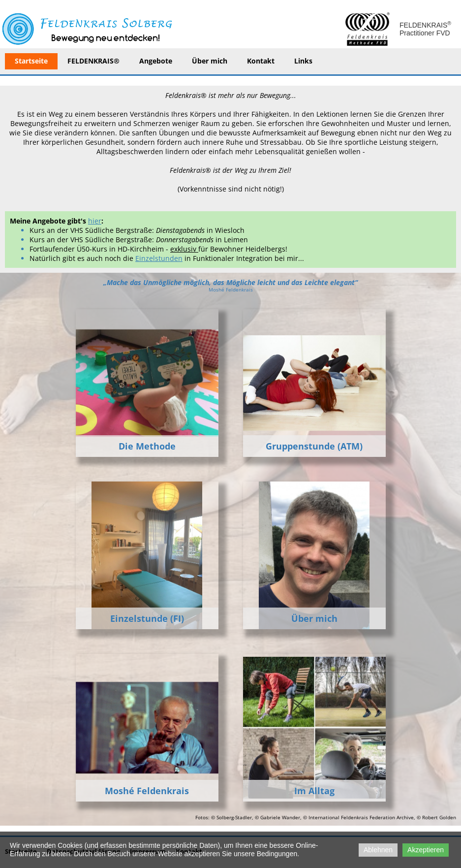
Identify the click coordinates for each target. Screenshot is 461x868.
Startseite (31, 61)
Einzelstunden (159, 258)
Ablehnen (378, 850)
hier (95, 221)
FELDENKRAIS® (93, 61)
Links (303, 61)
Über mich (210, 61)
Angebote (156, 61)
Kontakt (261, 61)
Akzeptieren (426, 850)
